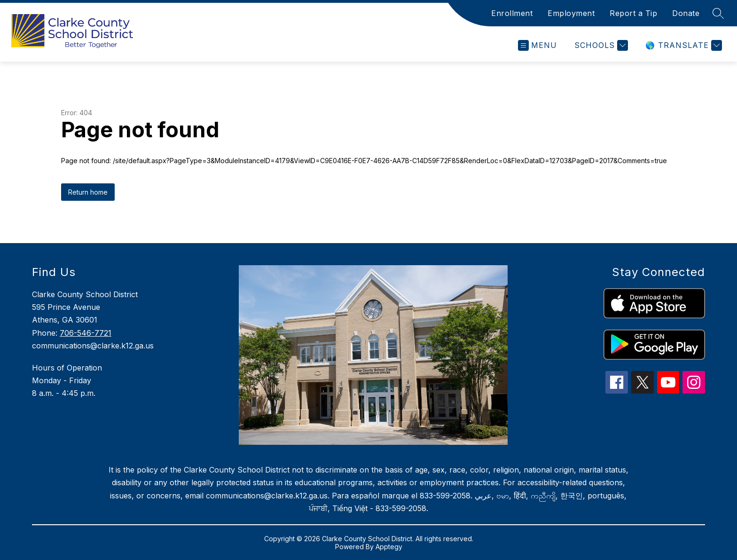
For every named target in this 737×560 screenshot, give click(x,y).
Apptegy (389, 547)
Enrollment (512, 13)
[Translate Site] (682, 45)
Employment (571, 13)
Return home (88, 192)
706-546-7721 (86, 333)
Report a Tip (633, 13)
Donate (686, 13)
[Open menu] (537, 45)
